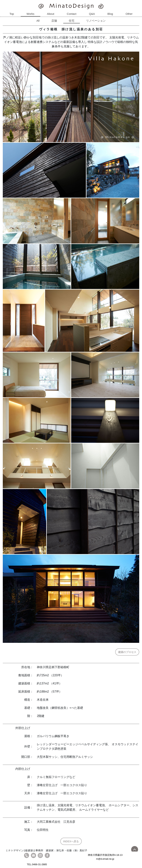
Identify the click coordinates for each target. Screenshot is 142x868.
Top (12, 14)
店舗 (54, 21)
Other (129, 14)
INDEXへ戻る (71, 841)
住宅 (72, 21)
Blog (110, 14)
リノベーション (96, 21)
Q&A (92, 14)
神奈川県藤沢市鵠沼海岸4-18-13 (105, 855)
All (38, 21)
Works (31, 14)
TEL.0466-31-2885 (37, 864)
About (51, 14)
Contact (72, 14)
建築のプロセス (127, 652)
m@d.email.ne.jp (105, 859)
